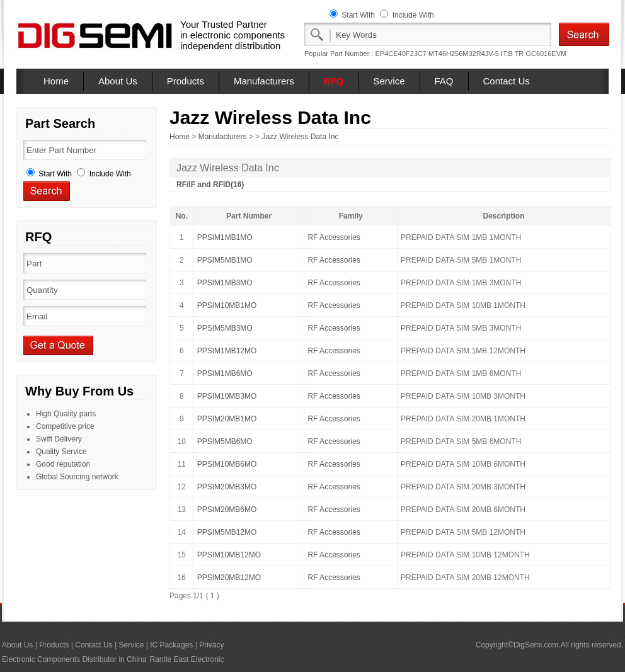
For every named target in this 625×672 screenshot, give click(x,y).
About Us (118, 81)
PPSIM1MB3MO (225, 283)
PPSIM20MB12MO (229, 578)
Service (389, 81)
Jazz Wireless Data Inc (300, 137)
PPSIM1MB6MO (225, 373)
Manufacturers (264, 81)
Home (56, 81)
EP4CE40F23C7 (401, 54)
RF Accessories (334, 237)
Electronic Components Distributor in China (74, 659)
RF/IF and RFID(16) (210, 185)
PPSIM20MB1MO (227, 419)
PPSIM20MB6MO (227, 510)
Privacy (211, 645)
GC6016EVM (546, 54)
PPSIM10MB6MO (227, 464)
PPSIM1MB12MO (227, 351)
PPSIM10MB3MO (227, 396)
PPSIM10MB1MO (227, 305)
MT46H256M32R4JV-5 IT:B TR (476, 54)
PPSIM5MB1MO (225, 260)
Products (186, 81)
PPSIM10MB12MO (229, 555)
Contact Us (507, 81)
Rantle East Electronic (186, 659)
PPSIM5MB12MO (227, 532)
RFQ (334, 81)
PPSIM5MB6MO (225, 441)
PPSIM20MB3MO (227, 487)
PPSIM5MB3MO (225, 328)
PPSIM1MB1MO (225, 237)
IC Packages (171, 645)
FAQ (444, 81)
